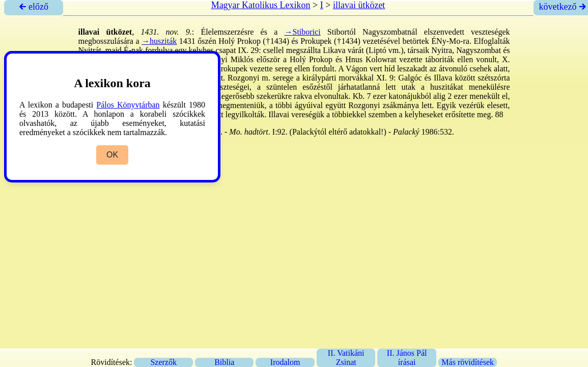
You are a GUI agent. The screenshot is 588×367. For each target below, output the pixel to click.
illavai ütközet (359, 5)
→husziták (159, 41)
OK (112, 155)
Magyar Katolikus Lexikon (261, 5)
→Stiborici (302, 32)
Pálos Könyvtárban (128, 105)
